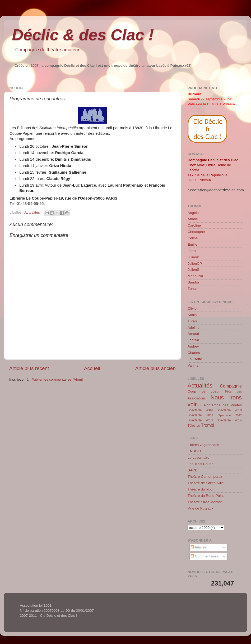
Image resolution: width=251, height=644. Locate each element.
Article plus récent (29, 368)
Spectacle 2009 (200, 410)
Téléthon (194, 426)
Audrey (193, 346)
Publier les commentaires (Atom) (57, 379)
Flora (192, 251)
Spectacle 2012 (230, 415)
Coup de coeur (204, 391)
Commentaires (204, 556)
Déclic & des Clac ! (83, 35)
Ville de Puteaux (200, 508)
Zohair (193, 289)
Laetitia (193, 340)
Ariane (193, 219)
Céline (193, 238)
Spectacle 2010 (229, 410)
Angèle (193, 213)
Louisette (195, 359)
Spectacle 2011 (201, 415)
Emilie (192, 244)
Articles (199, 547)
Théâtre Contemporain (205, 477)
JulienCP (195, 264)
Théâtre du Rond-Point (206, 496)
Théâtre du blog (200, 489)
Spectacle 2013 (200, 420)
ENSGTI (194, 451)
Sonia (192, 315)
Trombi (208, 425)
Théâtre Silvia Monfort (205, 502)
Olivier (193, 309)
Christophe (196, 232)
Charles (194, 353)
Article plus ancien (155, 368)
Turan (192, 321)
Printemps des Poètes (223, 405)
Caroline (194, 225)
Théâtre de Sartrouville (206, 483)
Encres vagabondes (203, 445)
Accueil (92, 368)
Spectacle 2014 (229, 420)
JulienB (193, 257)
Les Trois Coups (201, 464)
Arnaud (193, 334)
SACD (193, 470)
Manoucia (195, 276)
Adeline (194, 328)
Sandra (193, 282)
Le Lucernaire (199, 458)
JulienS (193, 270)
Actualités (32, 212)
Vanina (193, 365)
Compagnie (231, 386)
